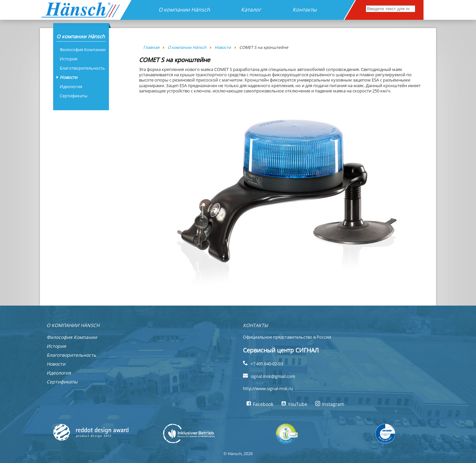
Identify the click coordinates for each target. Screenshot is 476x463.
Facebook (260, 404)
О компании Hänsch (184, 10)
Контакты (305, 10)
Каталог (251, 10)
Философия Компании (83, 50)
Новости (68, 77)
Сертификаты (74, 96)
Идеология (71, 86)
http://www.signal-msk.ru (268, 388)
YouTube (294, 404)
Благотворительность (82, 68)
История (68, 59)
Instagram (330, 404)
